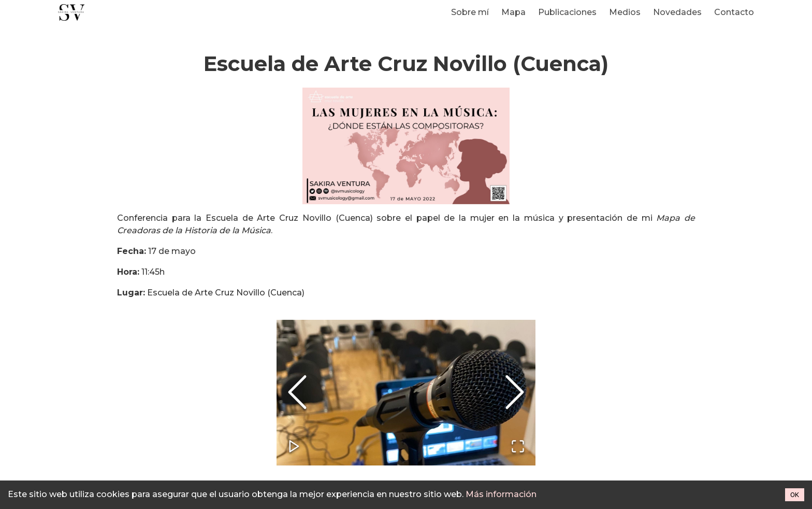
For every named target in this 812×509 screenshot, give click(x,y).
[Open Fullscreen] (518, 447)
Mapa (513, 12)
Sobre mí (470, 12)
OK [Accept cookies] (795, 495)
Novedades (677, 12)
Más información (501, 494)
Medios (625, 12)
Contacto (734, 12)
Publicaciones (567, 12)
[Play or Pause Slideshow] (294, 447)
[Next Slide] (515, 393)
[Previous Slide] (297, 393)
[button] (406, 393)
